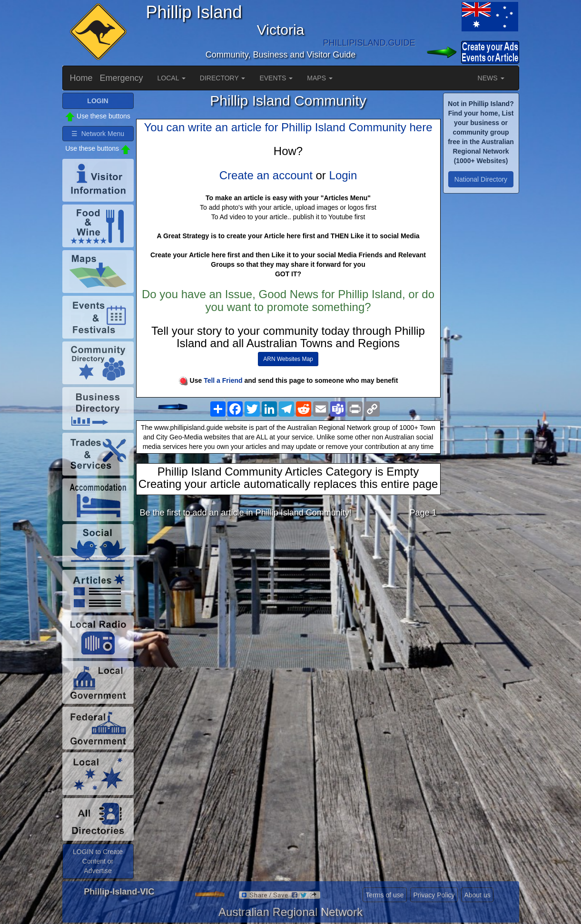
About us (477, 895)
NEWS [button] (491, 78)
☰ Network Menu (98, 134)
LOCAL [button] (172, 78)
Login (343, 175)
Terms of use (384, 895)
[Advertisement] (288, 601)
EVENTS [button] (276, 78)
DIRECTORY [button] (223, 78)
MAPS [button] (320, 78)
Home (81, 78)
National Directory (481, 179)
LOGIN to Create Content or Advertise (98, 861)
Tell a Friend (223, 380)
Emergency (122, 78)
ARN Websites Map (288, 359)
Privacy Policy (434, 895)
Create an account (266, 175)
